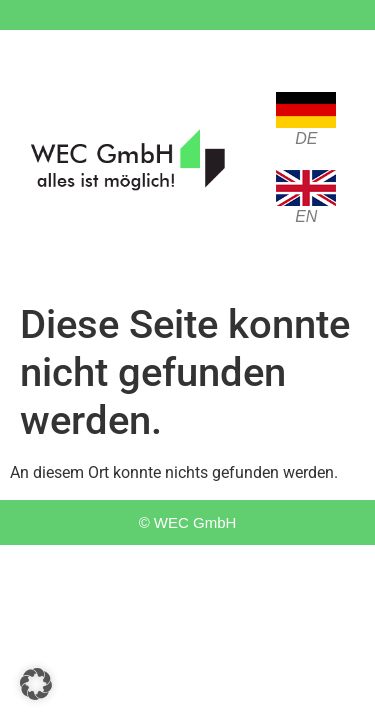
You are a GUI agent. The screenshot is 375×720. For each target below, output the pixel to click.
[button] (36, 684)
